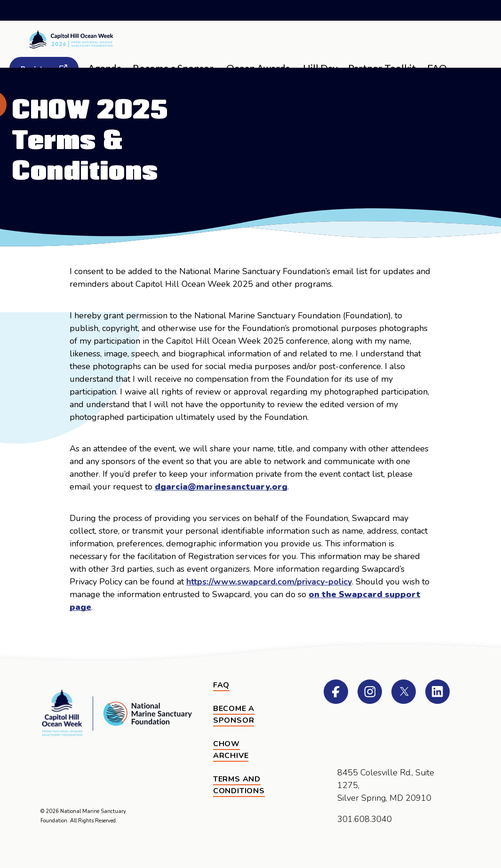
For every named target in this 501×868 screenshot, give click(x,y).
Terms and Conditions (239, 785)
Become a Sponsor (234, 715)
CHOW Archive (231, 750)
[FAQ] (221, 686)
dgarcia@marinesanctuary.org (221, 487)
